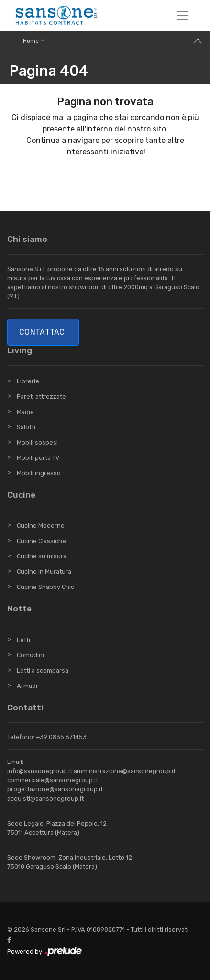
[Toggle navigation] (183, 15)
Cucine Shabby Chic (45, 587)
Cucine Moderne (41, 526)
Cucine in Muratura (44, 572)
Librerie (28, 381)
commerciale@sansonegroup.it (53, 780)
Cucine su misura (42, 556)
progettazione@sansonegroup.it (55, 789)
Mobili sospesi (37, 442)
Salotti (26, 427)
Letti (23, 640)
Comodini (30, 655)
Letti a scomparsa (43, 670)
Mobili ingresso (39, 473)
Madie (25, 412)
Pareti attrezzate (41, 397)
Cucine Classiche (41, 541)
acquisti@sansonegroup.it (45, 799)
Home (31, 41)
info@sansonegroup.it (40, 771)
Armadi (27, 686)
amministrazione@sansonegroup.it (125, 771)
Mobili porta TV (38, 458)
